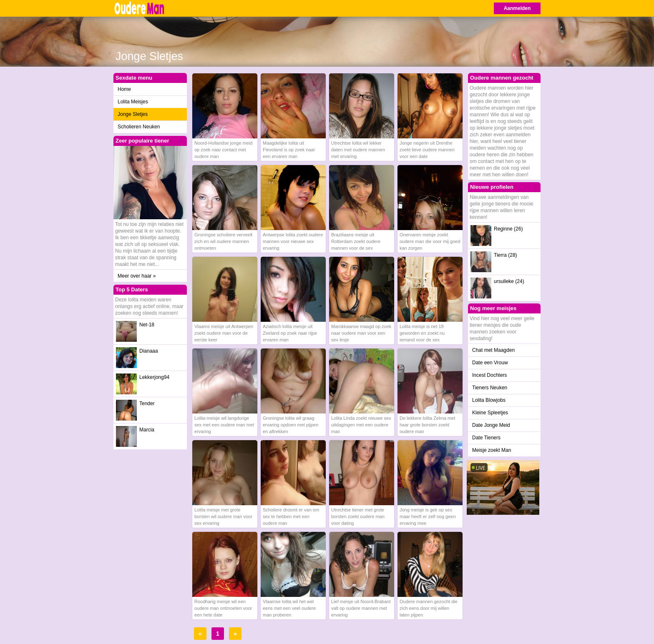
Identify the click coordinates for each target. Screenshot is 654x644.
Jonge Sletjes (133, 114)
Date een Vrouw (490, 363)
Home (124, 89)
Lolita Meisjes (133, 102)
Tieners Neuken (490, 388)
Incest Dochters (489, 375)
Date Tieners (486, 438)
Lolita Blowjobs (489, 400)
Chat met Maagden (493, 350)
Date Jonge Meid (491, 425)
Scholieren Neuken (139, 127)
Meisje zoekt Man (492, 450)
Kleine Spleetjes (490, 413)
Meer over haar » (137, 276)
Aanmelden (517, 8)
